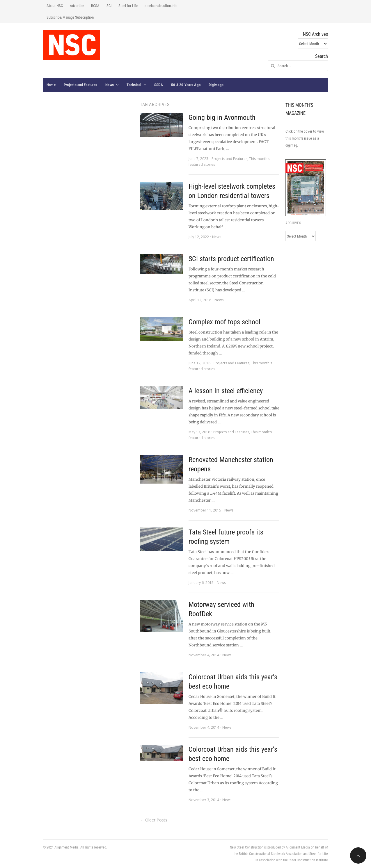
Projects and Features (80, 85)
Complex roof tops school (224, 322)
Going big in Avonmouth (222, 117)
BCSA (95, 6)
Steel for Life (128, 6)
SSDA (159, 85)
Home (51, 85)
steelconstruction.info (161, 6)
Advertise (77, 6)
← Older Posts (154, 820)
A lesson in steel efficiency (226, 391)
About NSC (55, 6)
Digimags (216, 85)
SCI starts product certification (231, 259)
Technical (134, 85)
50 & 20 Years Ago (186, 85)
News (110, 85)
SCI (109, 6)
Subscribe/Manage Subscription (70, 17)
